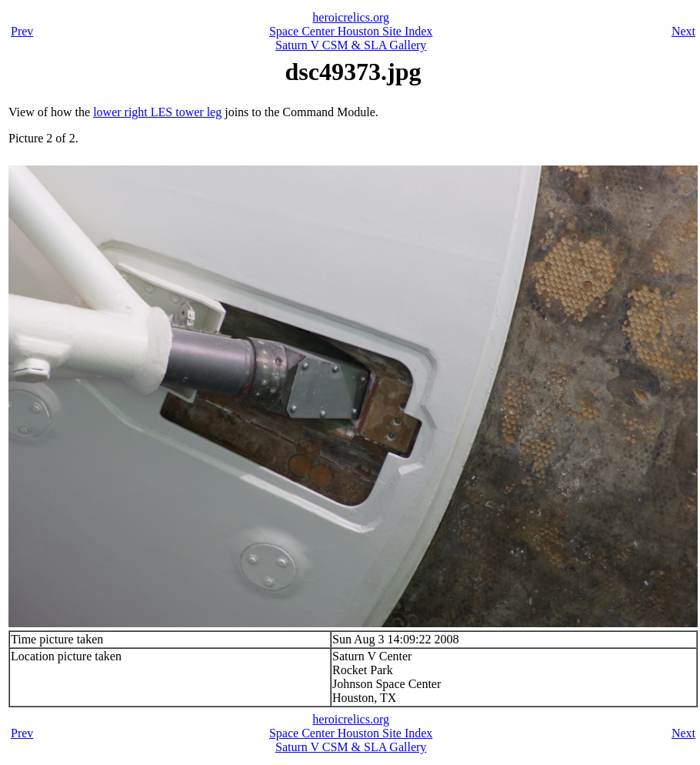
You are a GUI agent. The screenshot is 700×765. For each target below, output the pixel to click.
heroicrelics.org (351, 17)
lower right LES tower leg (157, 112)
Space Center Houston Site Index (351, 31)
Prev (22, 31)
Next (683, 31)
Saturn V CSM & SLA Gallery (351, 45)
